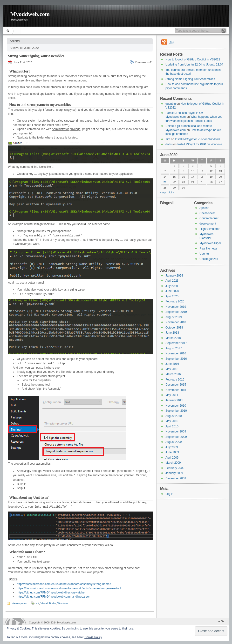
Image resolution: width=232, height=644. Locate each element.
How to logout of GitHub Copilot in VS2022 (193, 59)
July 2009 (172, 447)
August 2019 (174, 317)
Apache (204, 208)
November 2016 (176, 353)
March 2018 (173, 338)
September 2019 (176, 312)
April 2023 (172, 281)
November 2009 (176, 432)
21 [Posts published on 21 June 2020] (165, 182)
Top (223, 621)
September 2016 (176, 359)
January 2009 (174, 473)
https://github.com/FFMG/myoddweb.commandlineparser (53, 597)
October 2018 (174, 328)
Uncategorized (209, 259)
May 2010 (172, 421)
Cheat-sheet (207, 213)
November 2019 (176, 307)
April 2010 (172, 426)
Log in (169, 494)
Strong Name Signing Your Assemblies (36, 56)
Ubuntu (204, 254)
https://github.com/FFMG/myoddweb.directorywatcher (51, 593)
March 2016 (173, 374)
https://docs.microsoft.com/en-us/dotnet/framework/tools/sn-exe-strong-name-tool (69, 588)
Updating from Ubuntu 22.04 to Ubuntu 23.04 (194, 65)
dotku (169, 144)
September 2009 (176, 437)
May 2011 (172, 395)
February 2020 (175, 301)
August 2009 (174, 442)
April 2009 (172, 458)
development (20, 603)
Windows (63, 603)
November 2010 (176, 406)
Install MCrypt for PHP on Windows (198, 139)
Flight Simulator (209, 229)
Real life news (208, 249)
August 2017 (174, 348)
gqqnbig (171, 104)
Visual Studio (48, 603)
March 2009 (173, 463)
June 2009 (172, 452)
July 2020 (172, 286)
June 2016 (172, 364)
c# (38, 603)
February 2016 (175, 380)
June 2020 (172, 291)
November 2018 (176, 322)
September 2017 (176, 343)
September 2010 (176, 411)
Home (9, 31)
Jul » (171, 192)
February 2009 (175, 468)
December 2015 (176, 385)
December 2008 (176, 478)
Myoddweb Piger (210, 243)
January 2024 (174, 276)
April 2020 (172, 296)
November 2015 (176, 390)
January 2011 (174, 400)
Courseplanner (209, 218)
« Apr (163, 192)
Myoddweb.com (30, 14)
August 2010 (174, 416)
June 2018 (172, 333)
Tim (168, 139)
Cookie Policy (93, 637)
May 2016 (172, 369)
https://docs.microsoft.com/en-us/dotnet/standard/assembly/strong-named (64, 584)
